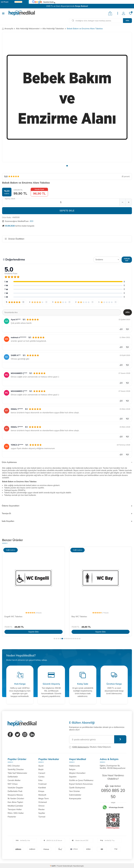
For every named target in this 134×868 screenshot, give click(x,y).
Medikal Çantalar (15, 806)
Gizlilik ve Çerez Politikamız (81, 780)
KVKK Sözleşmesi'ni (81, 747)
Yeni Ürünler (75, 791)
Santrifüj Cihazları (16, 769)
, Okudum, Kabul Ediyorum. (90, 747)
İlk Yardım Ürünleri (16, 798)
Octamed (42, 802)
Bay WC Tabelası (79, 616)
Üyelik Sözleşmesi (77, 788)
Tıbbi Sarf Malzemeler (17, 773)
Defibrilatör (13, 777)
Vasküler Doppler (15, 788)
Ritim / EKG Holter (16, 813)
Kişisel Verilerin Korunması (81, 784)
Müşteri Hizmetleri (77, 773)
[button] (67, 166)
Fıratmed (42, 784)
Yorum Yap (127, 259)
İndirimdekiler (75, 795)
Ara (127, 20)
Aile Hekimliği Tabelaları (53, 29)
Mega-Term (44, 798)
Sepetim (73, 777)
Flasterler (12, 817)
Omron (41, 806)
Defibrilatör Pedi (15, 791)
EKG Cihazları (14, 766)
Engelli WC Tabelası (13, 616)
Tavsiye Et (67, 513)
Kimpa (41, 791)
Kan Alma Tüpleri (15, 802)
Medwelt (42, 795)
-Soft (53, 866)
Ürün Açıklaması (67, 462)
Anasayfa (8, 29)
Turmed (42, 817)
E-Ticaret (59, 866)
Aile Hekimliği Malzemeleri (28, 29)
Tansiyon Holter (15, 809)
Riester (41, 809)
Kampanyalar (75, 798)
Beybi (41, 769)
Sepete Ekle (67, 211)
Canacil (42, 773)
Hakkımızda (74, 766)
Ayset (41, 766)
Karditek (42, 788)
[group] (67, 97)
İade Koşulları (67, 521)
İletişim (72, 769)
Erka (40, 780)
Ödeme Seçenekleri (67, 506)
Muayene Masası (15, 795)
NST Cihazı (13, 784)
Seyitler (42, 813)
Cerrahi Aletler (14, 780)
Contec (41, 777)
